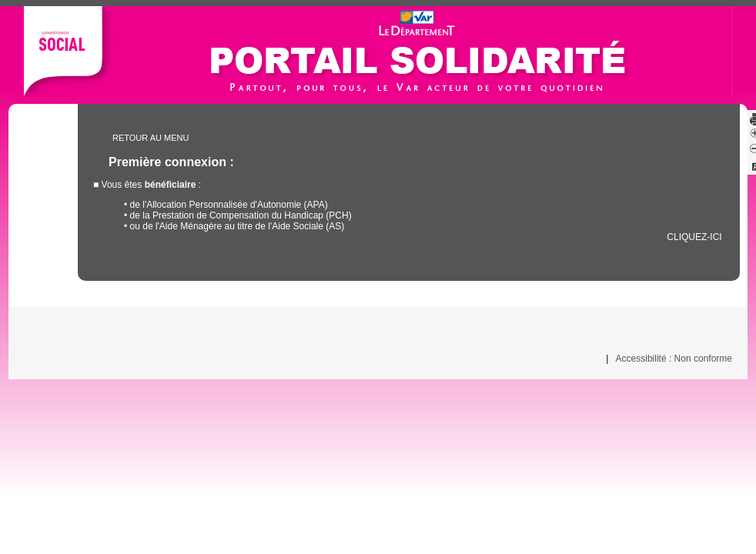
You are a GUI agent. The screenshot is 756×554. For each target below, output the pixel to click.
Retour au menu (151, 138)
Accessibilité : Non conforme (674, 359)
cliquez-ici (694, 237)
